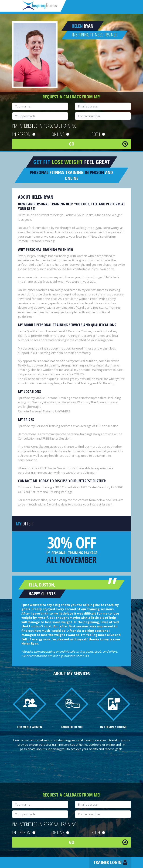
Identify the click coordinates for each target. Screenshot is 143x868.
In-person (24, 134)
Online (60, 134)
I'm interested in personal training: (45, 126)
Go (72, 144)
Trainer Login (107, 862)
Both (98, 134)
